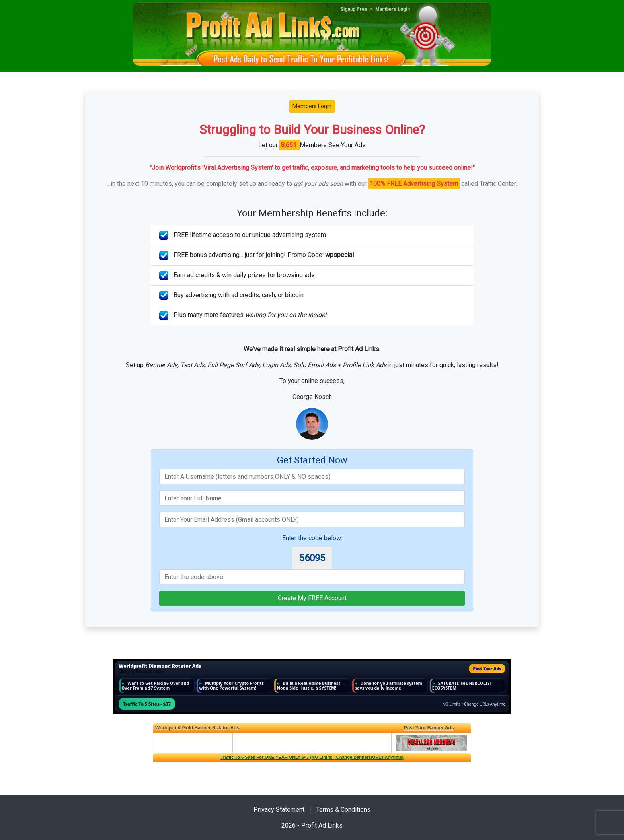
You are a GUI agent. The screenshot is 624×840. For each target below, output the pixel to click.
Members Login (312, 106)
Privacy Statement (279, 810)
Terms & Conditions (343, 810)
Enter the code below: (312, 538)
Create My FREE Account (312, 598)
